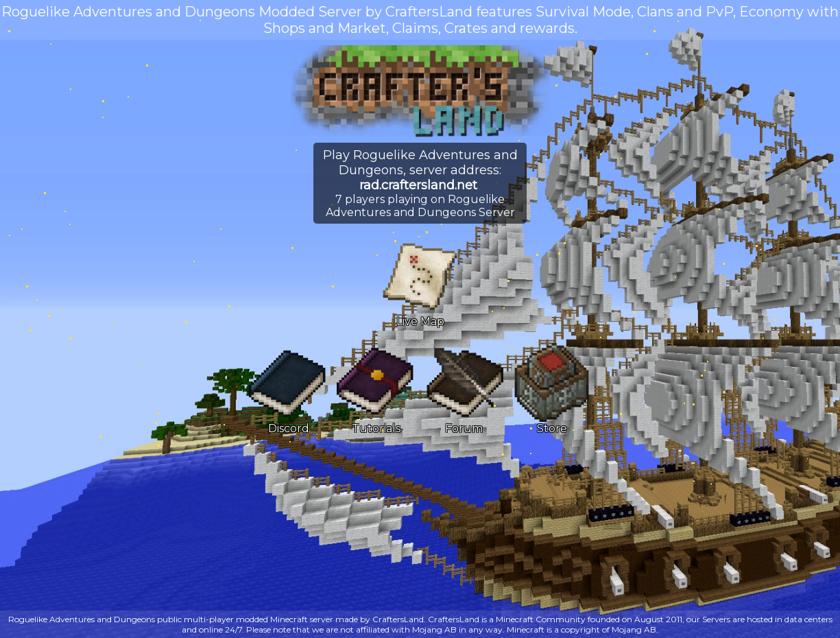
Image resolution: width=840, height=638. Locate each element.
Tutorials (376, 390)
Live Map (420, 283)
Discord (288, 390)
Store (552, 390)
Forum (464, 390)
